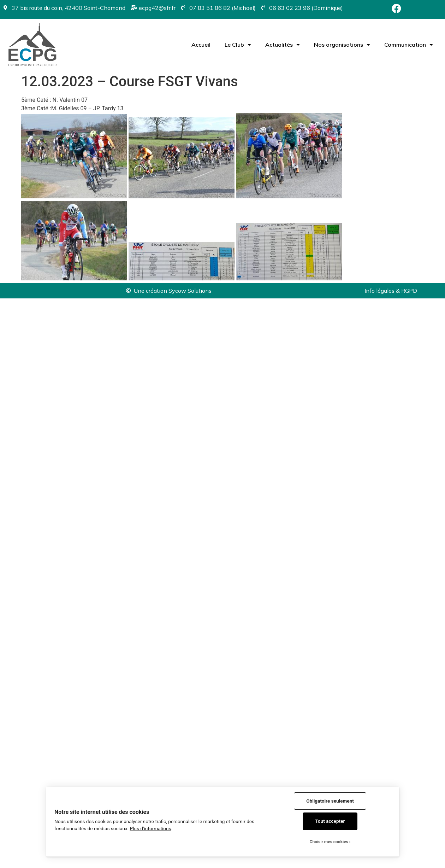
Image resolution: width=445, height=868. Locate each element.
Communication (409, 45)
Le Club (238, 45)
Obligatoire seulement (330, 801)
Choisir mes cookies (329, 842)
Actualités (283, 45)
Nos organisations (342, 45)
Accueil (201, 45)
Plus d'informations (151, 828)
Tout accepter (330, 821)
